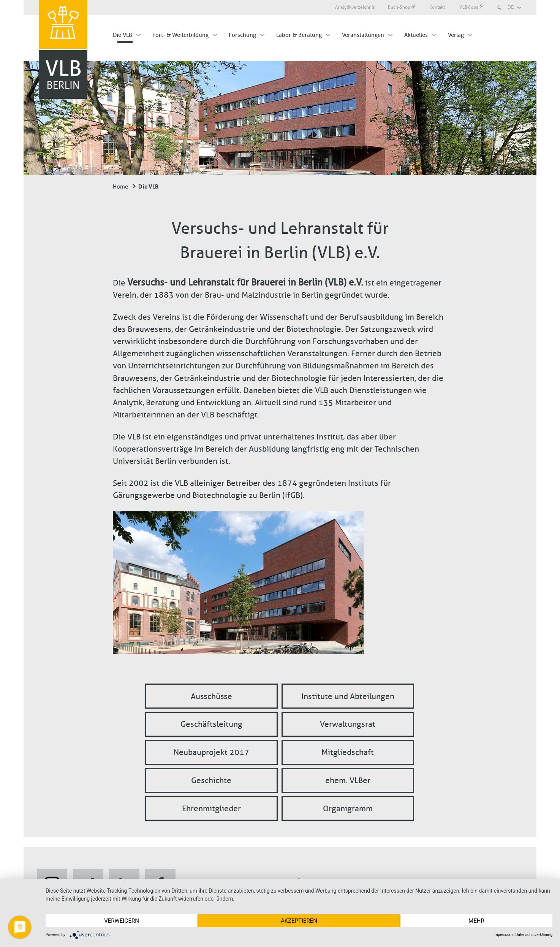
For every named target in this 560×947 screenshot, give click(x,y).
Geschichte (211, 780)
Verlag (456, 35)
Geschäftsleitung (211, 724)
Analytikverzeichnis (355, 7)
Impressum (503, 935)
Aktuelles (416, 35)
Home (120, 187)
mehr (476, 921)
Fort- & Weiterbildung (180, 35)
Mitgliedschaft (348, 752)
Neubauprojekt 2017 (211, 752)
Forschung (242, 35)
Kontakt (438, 7)
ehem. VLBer (348, 780)
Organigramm (348, 808)
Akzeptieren (299, 921)
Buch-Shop (401, 7)
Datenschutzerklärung (534, 935)
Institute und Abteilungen (348, 696)
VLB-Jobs (471, 7)
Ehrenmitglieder (211, 808)
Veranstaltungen (363, 35)
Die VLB (123, 35)
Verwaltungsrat (348, 724)
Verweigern (122, 921)
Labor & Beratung (299, 35)
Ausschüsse (211, 696)
